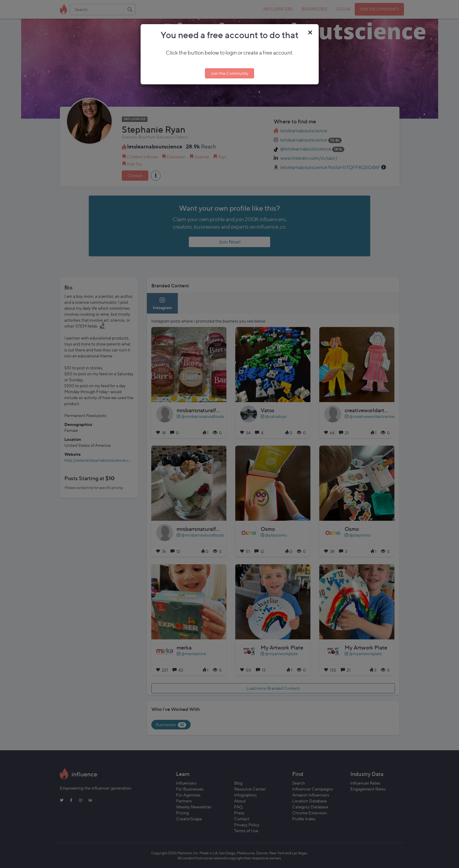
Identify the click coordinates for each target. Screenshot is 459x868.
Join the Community (229, 73)
